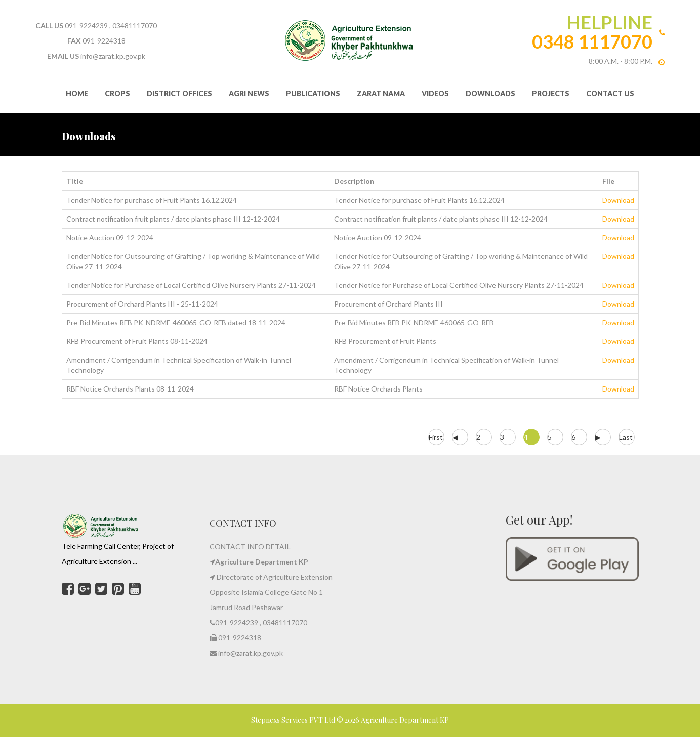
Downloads (490, 93)
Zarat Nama (381, 93)
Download (618, 200)
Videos (435, 93)
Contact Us (610, 93)
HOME (77, 93)
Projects (551, 93)
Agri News (249, 93)
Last (626, 437)
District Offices (179, 93)
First (436, 437)
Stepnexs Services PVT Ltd (294, 720)
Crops (117, 93)
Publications (313, 93)
